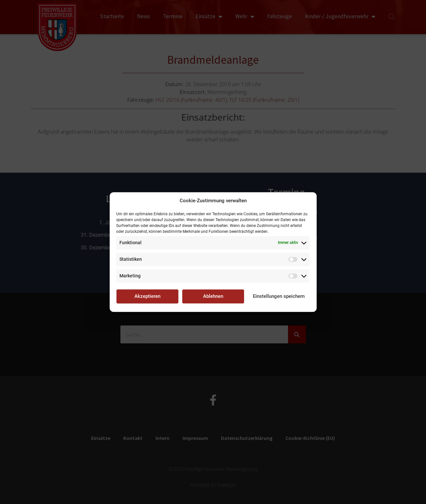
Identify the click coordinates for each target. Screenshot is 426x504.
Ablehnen (213, 296)
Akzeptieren (147, 296)
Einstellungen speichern (279, 296)
